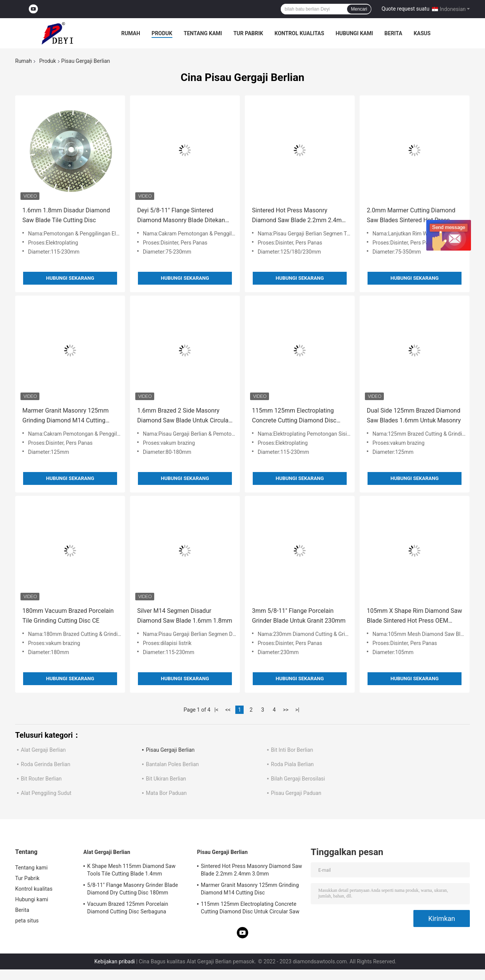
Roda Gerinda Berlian (45, 764)
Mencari (359, 9)
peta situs (27, 921)
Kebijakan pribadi (115, 961)
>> (286, 710)
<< (228, 710)
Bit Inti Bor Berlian (292, 750)
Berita (393, 33)
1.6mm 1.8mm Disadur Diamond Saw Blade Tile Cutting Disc (66, 215)
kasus (422, 33)
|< (217, 710)
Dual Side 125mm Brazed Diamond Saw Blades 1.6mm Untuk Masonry (414, 415)
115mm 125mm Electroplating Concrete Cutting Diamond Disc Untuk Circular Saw (294, 416)
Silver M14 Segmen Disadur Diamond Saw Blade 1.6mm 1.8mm (185, 616)
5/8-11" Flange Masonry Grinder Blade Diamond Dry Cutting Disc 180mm (133, 889)
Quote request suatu (405, 9)
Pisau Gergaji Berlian (170, 750)
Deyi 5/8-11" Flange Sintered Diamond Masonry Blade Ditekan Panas (181, 216)
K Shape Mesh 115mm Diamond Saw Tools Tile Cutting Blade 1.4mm (131, 870)
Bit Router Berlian (41, 779)
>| (297, 710)
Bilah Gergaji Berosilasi (298, 779)
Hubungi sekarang (70, 278)
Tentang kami (203, 33)
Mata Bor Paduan (166, 793)
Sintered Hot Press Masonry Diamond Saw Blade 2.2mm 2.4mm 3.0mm (300, 216)
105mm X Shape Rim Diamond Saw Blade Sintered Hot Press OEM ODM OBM (415, 616)
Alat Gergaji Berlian (43, 750)
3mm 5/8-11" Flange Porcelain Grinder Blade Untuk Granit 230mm (299, 616)
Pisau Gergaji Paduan (296, 793)
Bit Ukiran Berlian (166, 779)
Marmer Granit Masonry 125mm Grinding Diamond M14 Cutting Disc (66, 416)
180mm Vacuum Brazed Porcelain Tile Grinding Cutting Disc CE (68, 616)
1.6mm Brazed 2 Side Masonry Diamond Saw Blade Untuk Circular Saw (184, 416)
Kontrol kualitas (299, 33)
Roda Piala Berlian (292, 764)
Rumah (131, 33)
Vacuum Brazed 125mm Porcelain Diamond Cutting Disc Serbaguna (128, 908)
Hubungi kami (354, 33)
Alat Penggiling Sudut (46, 793)
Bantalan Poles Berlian (172, 764)
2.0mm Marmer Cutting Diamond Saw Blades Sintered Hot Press (411, 215)
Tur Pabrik (248, 33)
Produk (162, 33)
